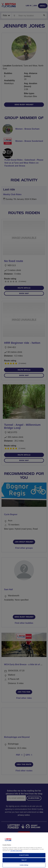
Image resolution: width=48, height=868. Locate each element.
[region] (24, 850)
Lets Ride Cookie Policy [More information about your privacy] (16, 851)
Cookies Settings (24, 865)
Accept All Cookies (24, 855)
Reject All (24, 860)
